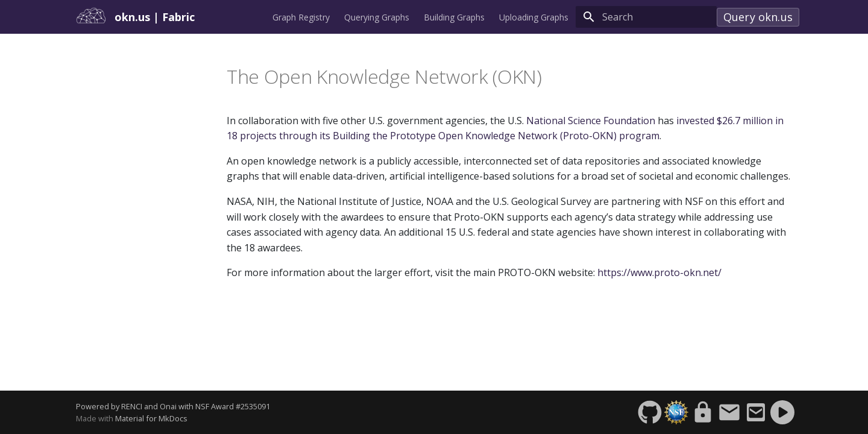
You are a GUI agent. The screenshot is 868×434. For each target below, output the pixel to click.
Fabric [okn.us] (178, 17)
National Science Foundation (591, 121)
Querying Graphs (377, 17)
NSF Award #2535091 (233, 406)
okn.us (134, 17)
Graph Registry (301, 17)
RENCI (132, 406)
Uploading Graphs (534, 17)
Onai (168, 406)
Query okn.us (758, 17)
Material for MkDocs (151, 418)
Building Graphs (454, 17)
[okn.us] (92, 17)
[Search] (646, 17)
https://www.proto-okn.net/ (659, 272)
